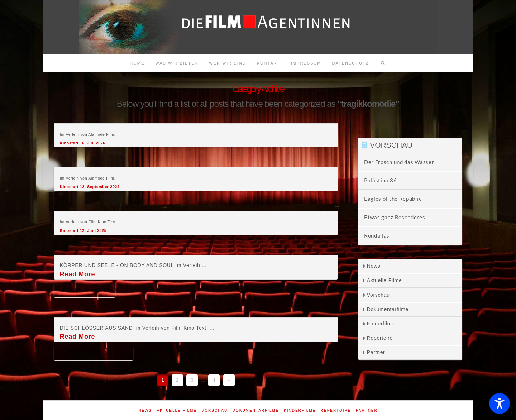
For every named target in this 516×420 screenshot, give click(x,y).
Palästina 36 (380, 180)
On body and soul (85, 290)
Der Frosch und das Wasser (399, 162)
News (372, 266)
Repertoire (378, 338)
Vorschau (376, 295)
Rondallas (377, 235)
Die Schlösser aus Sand (94, 353)
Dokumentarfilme (386, 309)
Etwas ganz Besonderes (395, 217)
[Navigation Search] (383, 63)
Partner (374, 352)
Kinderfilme (379, 324)
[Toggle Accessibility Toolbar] (500, 404)
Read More (77, 274)
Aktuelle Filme (382, 280)
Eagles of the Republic (393, 199)
